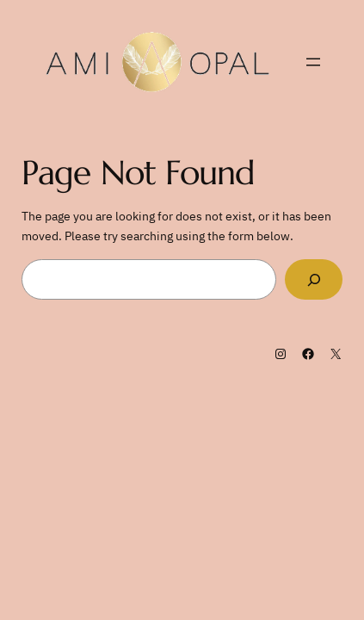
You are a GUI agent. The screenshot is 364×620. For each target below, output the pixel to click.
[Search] (313, 279)
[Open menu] (313, 62)
